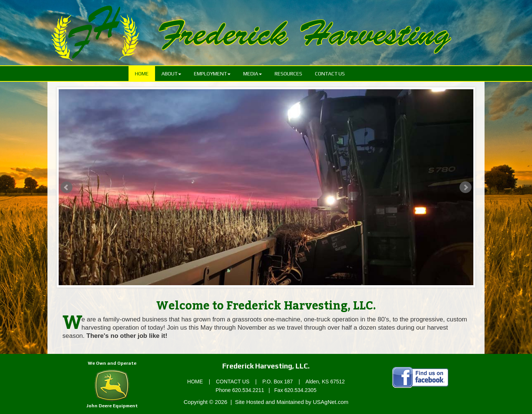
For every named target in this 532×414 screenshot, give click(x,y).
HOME (195, 382)
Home (145, 73)
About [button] (171, 74)
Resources (288, 74)
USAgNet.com (330, 402)
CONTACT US (233, 382)
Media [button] (253, 74)
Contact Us (330, 74)
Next (466, 187)
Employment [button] (212, 74)
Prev (66, 187)
